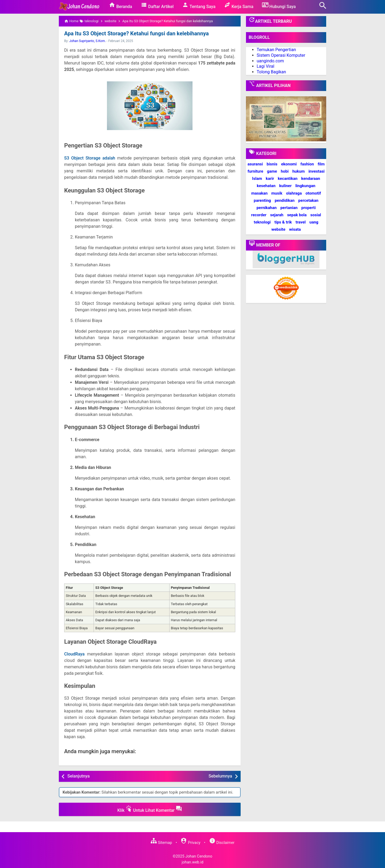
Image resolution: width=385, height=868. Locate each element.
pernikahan (266, 208)
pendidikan (284, 200)
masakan (259, 193)
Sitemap (161, 843)
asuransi (255, 164)
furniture (255, 171)
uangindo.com (270, 61)
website (278, 229)
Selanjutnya (78, 776)
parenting (262, 200)
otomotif (313, 193)
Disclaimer (222, 843)
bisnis (272, 164)
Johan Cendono (199, 856)
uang (314, 222)
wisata (295, 229)
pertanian (289, 208)
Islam (257, 179)
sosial (316, 215)
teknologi (262, 222)
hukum (298, 171)
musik (277, 193)
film (321, 164)
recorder (259, 215)
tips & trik (283, 222)
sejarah (277, 215)
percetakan (308, 200)
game (272, 171)
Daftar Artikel (157, 5)
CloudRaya (74, 654)
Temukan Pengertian (276, 50)
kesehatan (266, 186)
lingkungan (305, 186)
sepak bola (297, 215)
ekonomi (289, 164)
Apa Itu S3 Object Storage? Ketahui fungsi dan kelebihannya (136, 33)
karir (270, 179)
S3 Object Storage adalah (90, 158)
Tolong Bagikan (271, 72)
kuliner (285, 186)
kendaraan (311, 179)
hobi (285, 171)
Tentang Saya (199, 5)
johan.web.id (192, 862)
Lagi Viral (265, 66)
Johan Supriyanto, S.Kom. (88, 41)
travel (301, 222)
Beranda (120, 5)
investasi (317, 171)
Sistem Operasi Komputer (281, 55)
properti (309, 208)
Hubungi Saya (279, 5)
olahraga (294, 193)
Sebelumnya (220, 776)
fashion (307, 164)
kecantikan (288, 179)
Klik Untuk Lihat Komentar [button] (150, 809)
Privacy (190, 843)
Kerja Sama (239, 5)
